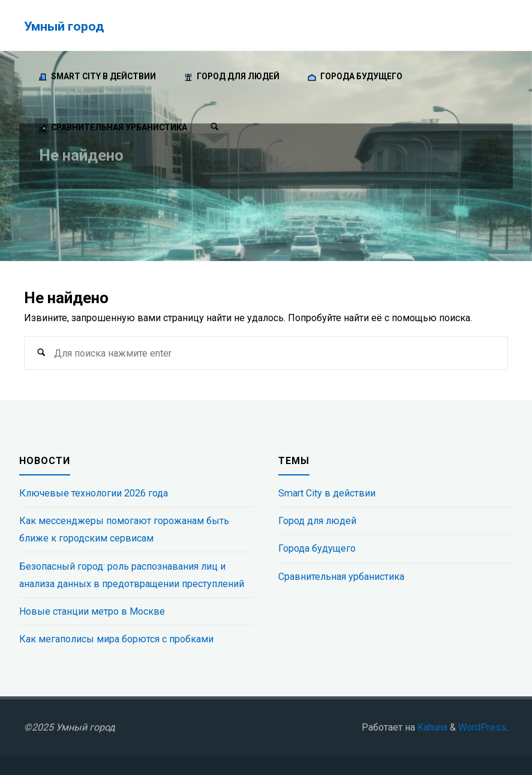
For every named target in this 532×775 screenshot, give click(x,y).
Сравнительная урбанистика (341, 577)
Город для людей (317, 521)
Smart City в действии (327, 493)
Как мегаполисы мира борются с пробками (116, 639)
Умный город (64, 26)
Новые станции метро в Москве (92, 611)
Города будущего (317, 548)
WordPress (482, 727)
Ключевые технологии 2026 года (94, 493)
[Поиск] (215, 128)
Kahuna (431, 727)
